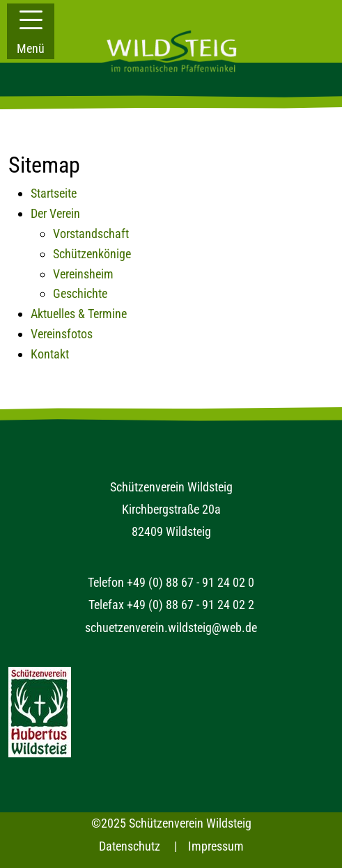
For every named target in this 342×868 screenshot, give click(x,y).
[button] (31, 31)
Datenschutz (130, 846)
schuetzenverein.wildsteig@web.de (171, 628)
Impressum (216, 846)
